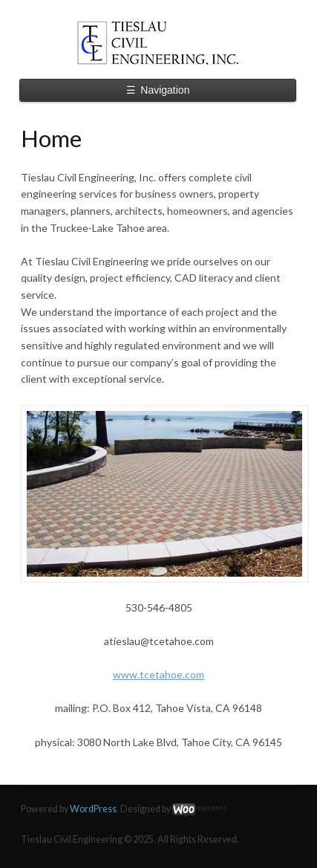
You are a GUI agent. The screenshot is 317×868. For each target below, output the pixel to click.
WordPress (93, 809)
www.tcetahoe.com (158, 674)
